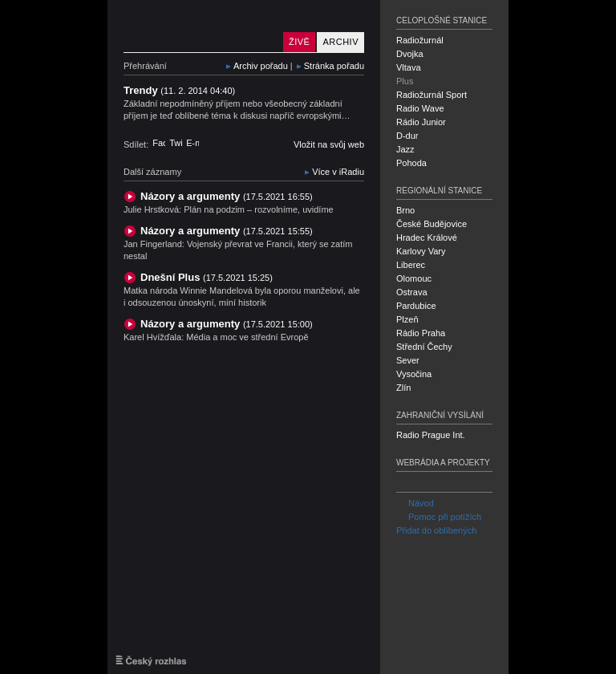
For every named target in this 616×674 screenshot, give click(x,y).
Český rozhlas (151, 660)
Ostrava (412, 292)
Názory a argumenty (227, 196)
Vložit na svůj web (329, 144)
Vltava (409, 67)
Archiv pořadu (261, 66)
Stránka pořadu (334, 66)
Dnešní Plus (207, 277)
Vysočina (414, 374)
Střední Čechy (424, 347)
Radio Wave (420, 108)
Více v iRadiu (338, 172)
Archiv (340, 42)
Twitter (176, 143)
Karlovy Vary (421, 251)
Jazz (405, 149)
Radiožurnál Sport (432, 95)
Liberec (411, 265)
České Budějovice (432, 224)
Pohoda (411, 163)
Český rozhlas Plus (200, 26)
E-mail (192, 143)
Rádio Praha (421, 333)
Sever (408, 360)
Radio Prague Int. (431, 435)
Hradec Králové (427, 238)
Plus (405, 81)
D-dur (407, 136)
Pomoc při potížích (439, 517)
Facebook (159, 143)
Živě (299, 42)
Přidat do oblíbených (436, 530)
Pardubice (416, 306)
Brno (405, 210)
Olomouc (414, 278)
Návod (415, 503)
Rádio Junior (421, 122)
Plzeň (407, 319)
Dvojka (410, 54)
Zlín (403, 388)
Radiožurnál (420, 40)
